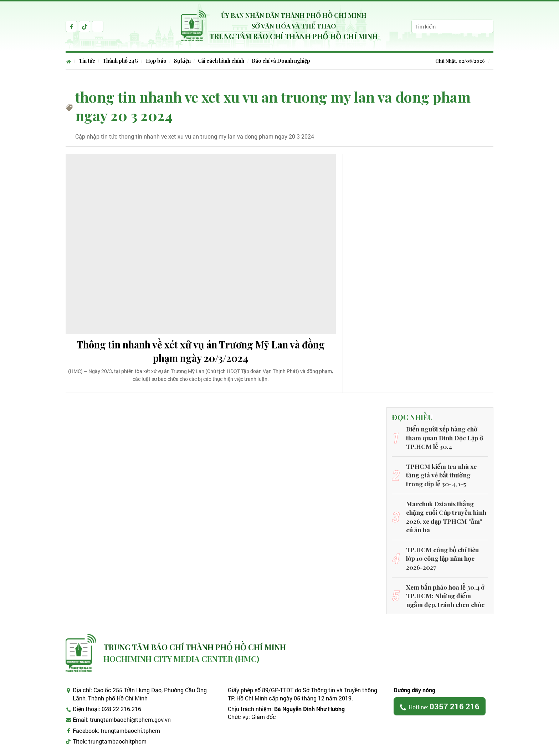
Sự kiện (187, 61)
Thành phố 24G (123, 61)
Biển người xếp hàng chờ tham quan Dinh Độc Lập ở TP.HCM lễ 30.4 (447, 441)
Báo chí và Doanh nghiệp (288, 61)
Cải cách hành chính (227, 61)
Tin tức (88, 61)
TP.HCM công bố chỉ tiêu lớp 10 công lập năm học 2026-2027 (445, 546)
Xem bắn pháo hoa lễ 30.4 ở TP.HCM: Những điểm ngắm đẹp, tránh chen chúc (444, 581)
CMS (437, 750)
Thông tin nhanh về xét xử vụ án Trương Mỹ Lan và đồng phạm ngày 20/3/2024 (201, 353)
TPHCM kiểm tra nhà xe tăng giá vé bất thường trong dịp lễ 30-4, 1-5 (445, 476)
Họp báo (159, 61)
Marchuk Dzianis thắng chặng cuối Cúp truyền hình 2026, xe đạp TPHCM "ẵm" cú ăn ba (447, 511)
